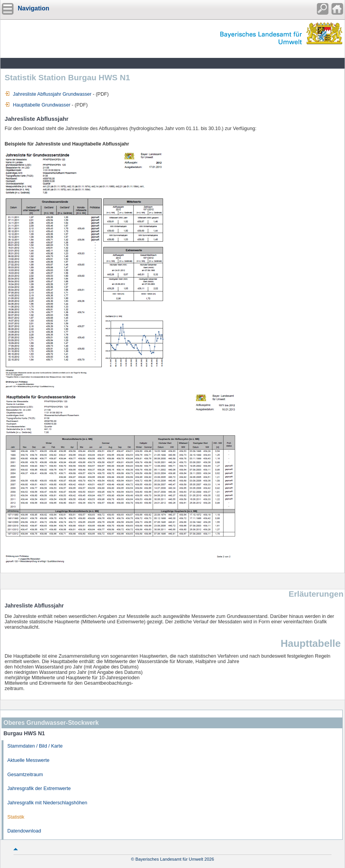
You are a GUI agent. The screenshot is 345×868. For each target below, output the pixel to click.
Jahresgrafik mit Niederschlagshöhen (47, 803)
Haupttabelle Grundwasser (38, 105)
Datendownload (24, 831)
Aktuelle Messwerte (28, 760)
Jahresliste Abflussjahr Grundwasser (48, 94)
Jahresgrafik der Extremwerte (39, 788)
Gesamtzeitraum (25, 775)
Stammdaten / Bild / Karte (35, 746)
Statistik (16, 817)
